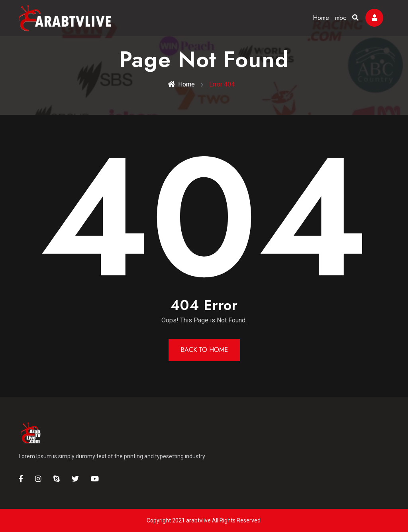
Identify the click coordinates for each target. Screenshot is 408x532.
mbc (341, 18)
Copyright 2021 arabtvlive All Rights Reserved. (204, 520)
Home (321, 18)
